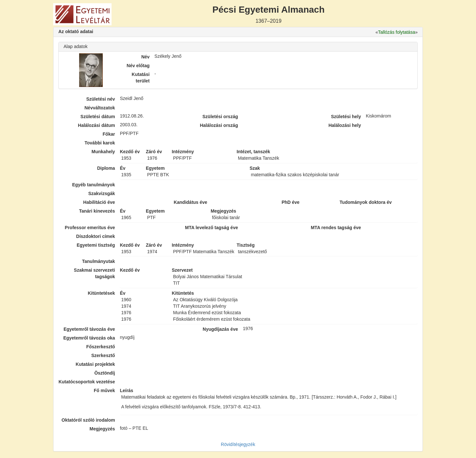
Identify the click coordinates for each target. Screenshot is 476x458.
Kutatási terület (141, 78)
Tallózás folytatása (397, 32)
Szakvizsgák (102, 193)
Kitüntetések (101, 293)
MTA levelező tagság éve (212, 228)
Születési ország (220, 117)
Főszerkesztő (101, 347)
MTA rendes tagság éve (336, 228)
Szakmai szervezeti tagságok (95, 273)
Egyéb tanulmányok (93, 185)
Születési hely (346, 117)
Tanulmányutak (99, 261)
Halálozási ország (219, 125)
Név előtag (138, 66)
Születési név (101, 99)
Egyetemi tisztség (96, 245)
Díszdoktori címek (96, 236)
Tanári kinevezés (97, 211)
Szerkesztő (103, 355)
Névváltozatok (100, 108)
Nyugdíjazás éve (220, 329)
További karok (100, 143)
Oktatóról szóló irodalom (88, 420)
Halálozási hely (345, 125)
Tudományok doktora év (366, 202)
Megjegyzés (102, 429)
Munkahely (103, 152)
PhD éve (290, 202)
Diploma (106, 168)
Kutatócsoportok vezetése (87, 382)
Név (146, 57)
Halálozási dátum (96, 125)
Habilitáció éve (99, 202)
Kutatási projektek (95, 364)
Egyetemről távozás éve (89, 329)
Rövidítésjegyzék (238, 444)
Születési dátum (98, 117)
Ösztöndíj (105, 373)
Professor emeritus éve (90, 228)
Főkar (109, 134)
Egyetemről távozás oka (89, 338)
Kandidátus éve (190, 202)
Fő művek (104, 390)
